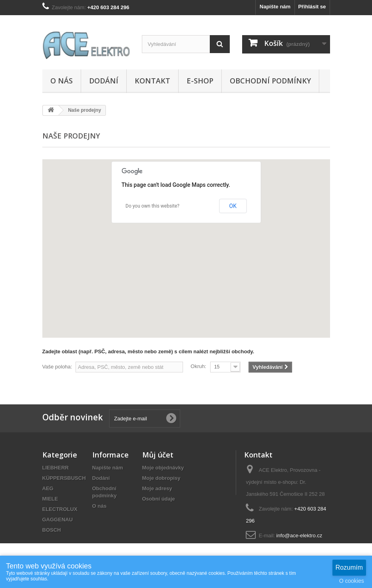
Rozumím (349, 567)
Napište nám (275, 7)
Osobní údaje (159, 499)
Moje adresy (157, 488)
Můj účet (158, 455)
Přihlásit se (312, 7)
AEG (48, 488)
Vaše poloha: (57, 367)
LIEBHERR (56, 468)
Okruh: (198, 366)
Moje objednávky (163, 468)
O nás (62, 81)
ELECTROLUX (60, 509)
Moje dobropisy (161, 478)
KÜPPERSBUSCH (64, 478)
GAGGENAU (58, 520)
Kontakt (152, 81)
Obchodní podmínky (270, 81)
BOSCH (52, 530)
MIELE (50, 499)
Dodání (104, 81)
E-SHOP (200, 81)
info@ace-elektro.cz (299, 536)
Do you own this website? (152, 206)
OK (233, 206)
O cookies (352, 581)
